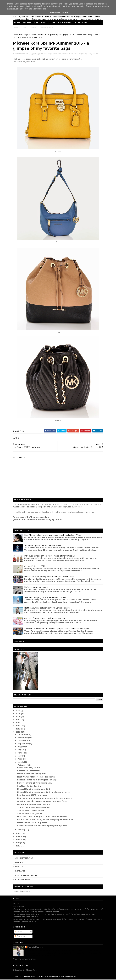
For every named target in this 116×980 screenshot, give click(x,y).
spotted (20, 867)
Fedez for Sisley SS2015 (29, 768)
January (22, 830)
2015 (18, 732)
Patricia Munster (35, 948)
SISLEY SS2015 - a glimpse (30, 814)
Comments (21, 937)
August (22, 747)
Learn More (54, 13)
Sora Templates (27, 977)
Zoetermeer (47, 28)
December (24, 735)
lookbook (34, 35)
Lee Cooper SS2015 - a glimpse (33, 796)
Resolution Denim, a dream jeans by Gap (37, 780)
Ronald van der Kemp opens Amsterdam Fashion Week (50, 577)
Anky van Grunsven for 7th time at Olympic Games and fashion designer (57, 629)
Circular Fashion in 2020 (35, 567)
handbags (24, 35)
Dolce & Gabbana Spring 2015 (32, 774)
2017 (18, 726)
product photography (60, 35)
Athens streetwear (25, 858)
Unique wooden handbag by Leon (34, 805)
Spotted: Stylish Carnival (30, 786)
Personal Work (23, 880)
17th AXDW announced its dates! (34, 808)
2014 (19, 834)
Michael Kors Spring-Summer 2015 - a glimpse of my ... (44, 793)
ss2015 (73, 35)
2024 (19, 714)
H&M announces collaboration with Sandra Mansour (48, 608)
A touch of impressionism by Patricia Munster (45, 619)
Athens (34, 28)
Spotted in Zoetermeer (29, 771)
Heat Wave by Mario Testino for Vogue (36, 777)
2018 (18, 723)
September (24, 744)
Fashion (27, 23)
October (23, 741)
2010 (18, 846)
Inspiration (21, 28)
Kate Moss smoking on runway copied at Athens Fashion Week (53, 535)
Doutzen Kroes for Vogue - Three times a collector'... (44, 817)
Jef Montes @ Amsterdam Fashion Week (43, 546)
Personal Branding (62, 23)
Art (37, 23)
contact (87, 512)
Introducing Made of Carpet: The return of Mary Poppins (50, 556)
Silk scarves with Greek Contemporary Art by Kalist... (43, 826)
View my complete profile (25, 959)
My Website (19, 907)
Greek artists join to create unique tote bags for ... (42, 802)
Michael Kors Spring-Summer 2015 (34, 789)
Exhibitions (82, 23)
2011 (18, 843)
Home (18, 23)
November (23, 738)
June (21, 753)
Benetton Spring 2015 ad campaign (35, 783)
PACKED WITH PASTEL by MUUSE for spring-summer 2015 (46, 820)
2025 (19, 711)
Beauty (45, 23)
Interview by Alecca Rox (25, 970)
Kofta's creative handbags (36, 587)
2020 (19, 717)
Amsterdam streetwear (27, 876)
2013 (18, 837)
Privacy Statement (22, 891)
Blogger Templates (42, 977)
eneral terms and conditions (28, 520)
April (21, 759)
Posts (18, 932)
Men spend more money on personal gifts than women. (45, 799)
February (23, 765)
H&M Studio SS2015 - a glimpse (33, 823)
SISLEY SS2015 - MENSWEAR (31, 811)
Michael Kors (44, 35)
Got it (65, 13)
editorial (20, 863)
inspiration (21, 871)
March (21, 762)
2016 (18, 729)
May (20, 756)
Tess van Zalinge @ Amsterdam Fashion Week (46, 598)
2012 (18, 840)
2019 (18, 720)
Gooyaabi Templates (69, 977)
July (20, 750)
